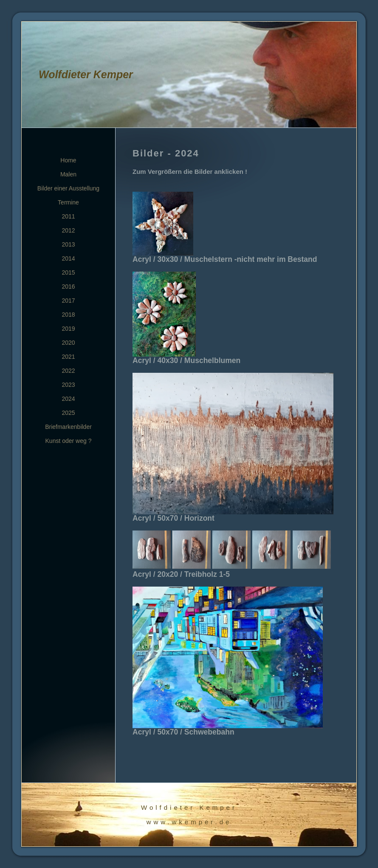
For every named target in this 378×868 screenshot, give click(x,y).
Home (68, 160)
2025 (68, 413)
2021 (68, 357)
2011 (68, 216)
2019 (68, 329)
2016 (68, 286)
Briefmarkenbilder (68, 427)
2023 (68, 385)
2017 (68, 301)
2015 (68, 272)
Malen (68, 174)
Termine (68, 202)
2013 (68, 244)
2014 (68, 258)
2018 (68, 315)
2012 (68, 230)
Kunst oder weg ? (69, 441)
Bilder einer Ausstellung (68, 188)
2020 (68, 343)
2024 (68, 399)
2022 (68, 371)
